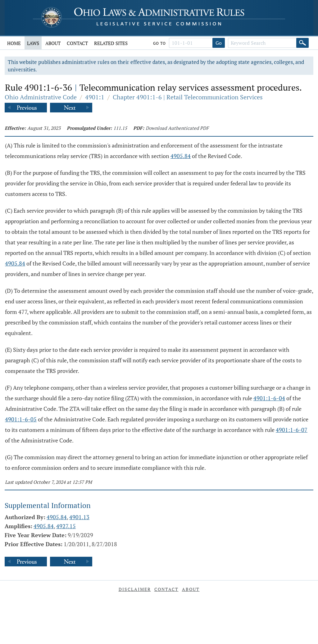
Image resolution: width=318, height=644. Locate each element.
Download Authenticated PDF (177, 128)
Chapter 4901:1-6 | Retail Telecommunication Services (188, 97)
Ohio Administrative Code (41, 97)
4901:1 (95, 97)
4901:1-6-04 (269, 398)
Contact (77, 43)
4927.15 (66, 526)
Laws (33, 43)
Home (14, 43)
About (53, 43)
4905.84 (181, 156)
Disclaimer (135, 589)
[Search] (302, 43)
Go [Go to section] (219, 43)
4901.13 (79, 517)
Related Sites (111, 43)
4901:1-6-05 (21, 419)
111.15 (120, 128)
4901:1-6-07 (292, 430)
